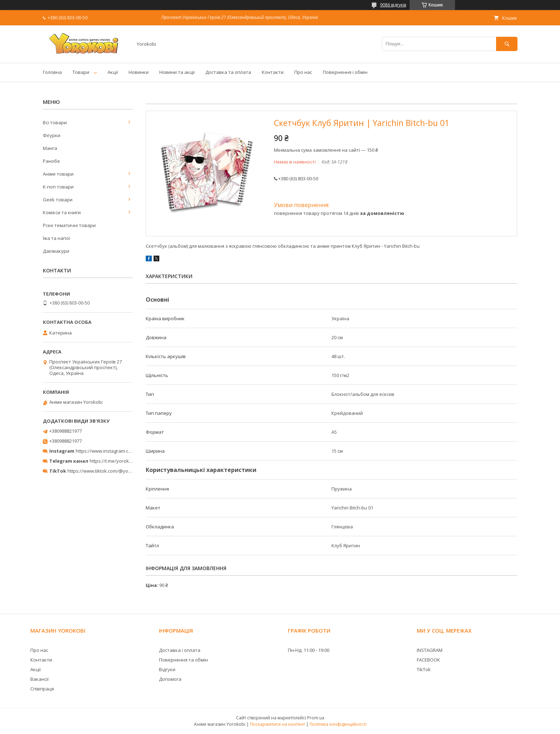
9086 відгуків (393, 5)
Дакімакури (56, 251)
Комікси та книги (62, 212)
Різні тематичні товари (69, 225)
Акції (113, 72)
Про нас (303, 72)
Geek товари (58, 200)
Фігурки (52, 135)
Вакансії (39, 679)
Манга (50, 148)
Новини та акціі (177, 72)
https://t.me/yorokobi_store (119, 461)
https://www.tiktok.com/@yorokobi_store (112, 471)
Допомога (170, 679)
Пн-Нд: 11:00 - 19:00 (309, 650)
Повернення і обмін (345, 72)
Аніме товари (58, 174)
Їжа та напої (56, 238)
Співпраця (42, 689)
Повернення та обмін (183, 660)
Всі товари (55, 122)
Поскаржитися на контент (277, 724)
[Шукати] (507, 44)
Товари (81, 72)
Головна (52, 72)
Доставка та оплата (228, 72)
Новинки (139, 72)
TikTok (424, 669)
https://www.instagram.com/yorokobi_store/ (124, 451)
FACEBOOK (428, 660)
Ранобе (51, 161)
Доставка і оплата (180, 650)
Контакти (273, 72)
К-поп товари (58, 187)
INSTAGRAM (430, 650)
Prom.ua (316, 718)
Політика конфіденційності (338, 724)
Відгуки (167, 669)
